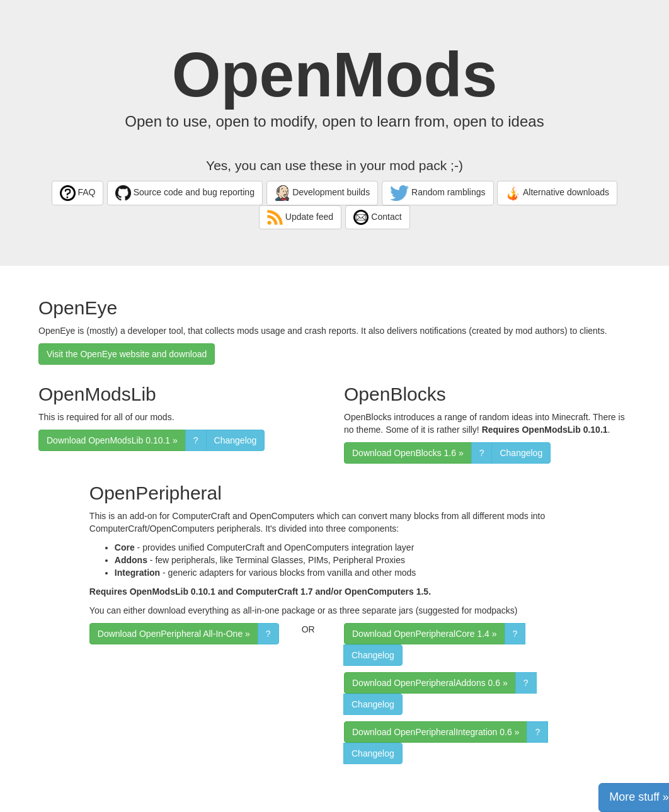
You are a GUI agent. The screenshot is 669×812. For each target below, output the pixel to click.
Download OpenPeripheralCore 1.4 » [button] (425, 634)
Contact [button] (378, 218)
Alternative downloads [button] (557, 193)
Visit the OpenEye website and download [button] (127, 354)
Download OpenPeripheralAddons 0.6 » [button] (430, 683)
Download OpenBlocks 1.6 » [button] (408, 453)
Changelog (236, 440)
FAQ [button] (77, 193)
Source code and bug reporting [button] (185, 193)
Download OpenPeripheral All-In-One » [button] (174, 634)
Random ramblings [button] (438, 193)
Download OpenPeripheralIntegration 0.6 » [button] (436, 732)
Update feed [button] (300, 218)
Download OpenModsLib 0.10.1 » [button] (112, 440)
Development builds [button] (322, 193)
